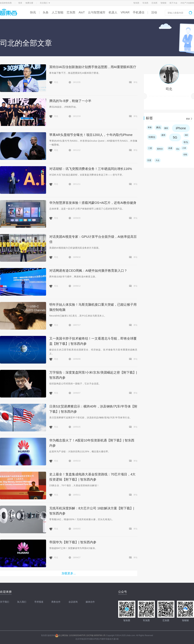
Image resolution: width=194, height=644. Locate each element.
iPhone (181, 128)
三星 (150, 148)
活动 (154, 12)
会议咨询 (73, 602)
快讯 (33, 12)
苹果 (150, 128)
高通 (170, 148)
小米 (184, 148)
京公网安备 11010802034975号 (70, 635)
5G (175, 137)
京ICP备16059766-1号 (96, 635)
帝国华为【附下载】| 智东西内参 (73, 542)
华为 (186, 142)
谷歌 (185, 155)
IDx (178, 149)
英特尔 (160, 149)
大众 (157, 160)
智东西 (136, 3)
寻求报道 (39, 602)
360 (186, 135)
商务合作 (56, 602)
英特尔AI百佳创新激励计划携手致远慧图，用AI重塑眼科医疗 (93, 67)
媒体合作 (90, 602)
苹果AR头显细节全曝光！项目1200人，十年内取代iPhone (91, 135)
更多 (188, 119)
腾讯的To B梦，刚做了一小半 (70, 101)
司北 (169, 89)
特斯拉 (152, 137)
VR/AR (125, 12)
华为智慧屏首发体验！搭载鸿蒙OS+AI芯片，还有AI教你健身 (93, 203)
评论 (135, 82)
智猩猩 (163, 3)
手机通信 (139, 12)
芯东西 (154, 3)
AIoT (82, 12)
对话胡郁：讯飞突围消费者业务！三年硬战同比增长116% (91, 169)
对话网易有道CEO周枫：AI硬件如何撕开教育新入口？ (88, 271)
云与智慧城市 (97, 12)
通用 (163, 135)
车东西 (145, 3)
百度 (149, 160)
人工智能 (58, 12)
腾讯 (158, 128)
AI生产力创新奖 (187, 3)
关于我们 (5, 602)
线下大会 (173, 3)
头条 (46, 12)
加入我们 (22, 602)
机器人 (113, 12)
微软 (166, 128)
